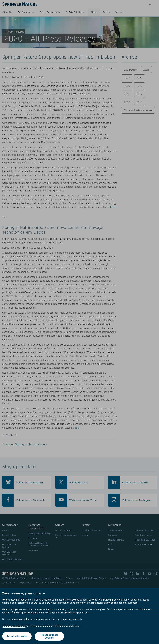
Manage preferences (14, 626)
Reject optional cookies (49, 636)
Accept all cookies (17, 636)
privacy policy (18, 619)
